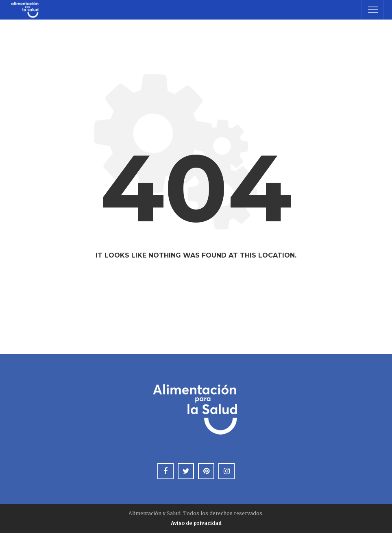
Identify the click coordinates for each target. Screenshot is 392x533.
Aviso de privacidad (196, 523)
